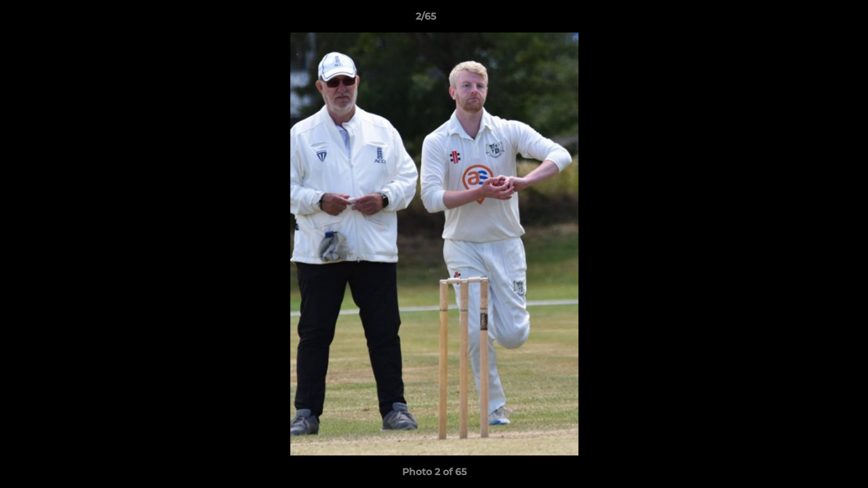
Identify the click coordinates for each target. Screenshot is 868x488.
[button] (811, 20)
